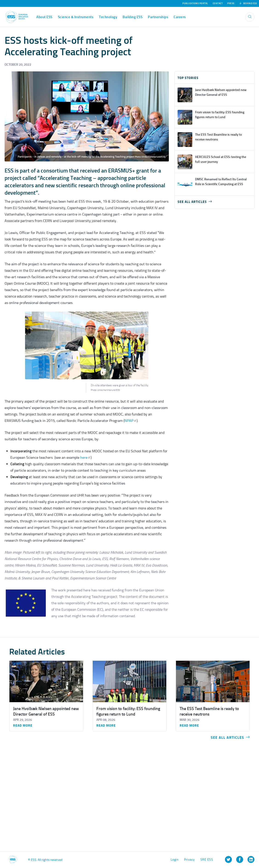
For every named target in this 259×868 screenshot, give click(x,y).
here (85, 457)
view (214, 95)
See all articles (195, 202)
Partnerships (158, 17)
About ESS (44, 17)
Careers (180, 17)
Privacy (189, 860)
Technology (108, 17)
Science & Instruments (76, 17)
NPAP (131, 421)
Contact (218, 3)
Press (231, 3)
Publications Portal (195, 3)
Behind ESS (248, 3)
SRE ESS (207, 860)
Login (175, 860)
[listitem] (228, 859)
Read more (23, 726)
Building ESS (132, 17)
